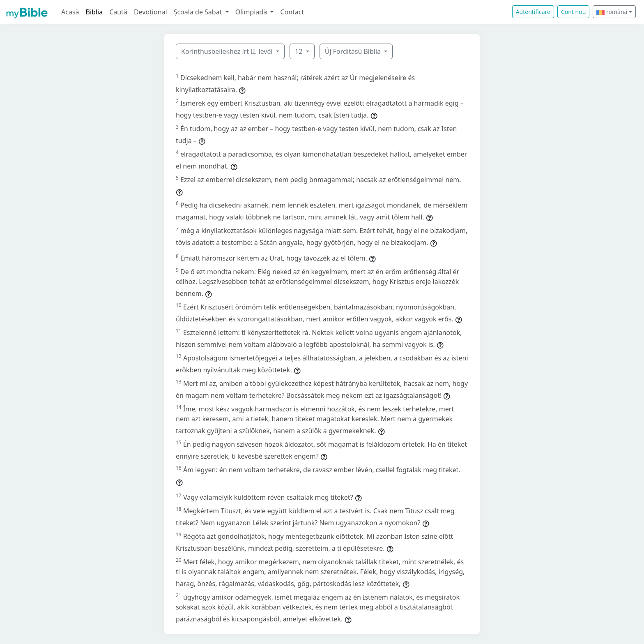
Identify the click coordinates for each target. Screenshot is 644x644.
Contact (292, 12)
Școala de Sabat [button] (199, 12)
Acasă (70, 12)
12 (299, 51)
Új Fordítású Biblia (354, 51)
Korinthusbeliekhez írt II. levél (228, 51)
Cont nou (573, 12)
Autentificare (533, 12)
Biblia (94, 12)
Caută (118, 12)
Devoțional (151, 12)
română (612, 12)
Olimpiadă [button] (252, 12)
